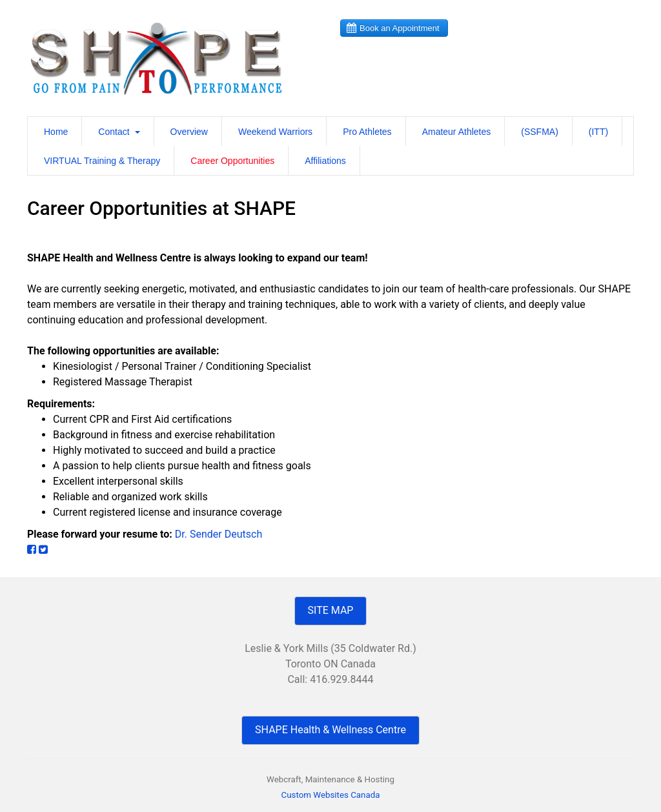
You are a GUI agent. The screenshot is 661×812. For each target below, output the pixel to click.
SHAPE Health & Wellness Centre (330, 730)
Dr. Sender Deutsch (219, 534)
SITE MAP (331, 610)
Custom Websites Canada (331, 795)
